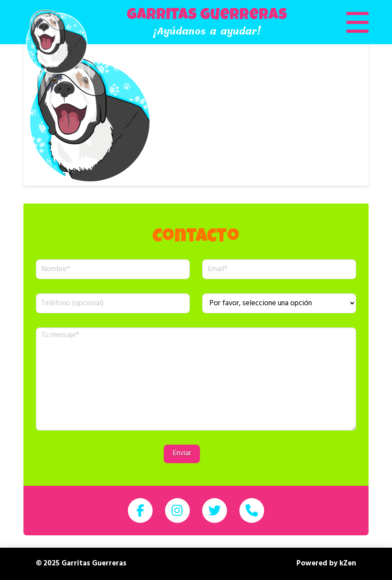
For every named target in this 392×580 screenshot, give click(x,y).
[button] (346, 22)
